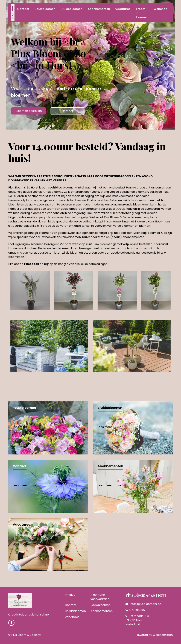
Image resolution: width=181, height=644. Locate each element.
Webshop (160, 9)
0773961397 (135, 610)
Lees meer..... (24, 427)
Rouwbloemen (45, 9)
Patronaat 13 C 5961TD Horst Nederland (137, 620)
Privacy (70, 595)
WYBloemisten (163, 635)
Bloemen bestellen (29, 111)
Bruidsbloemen (71, 9)
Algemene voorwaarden (100, 597)
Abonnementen (99, 9)
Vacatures (123, 9)
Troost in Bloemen (142, 13)
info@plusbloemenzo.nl (144, 604)
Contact (23, 9)
